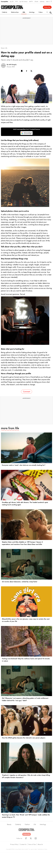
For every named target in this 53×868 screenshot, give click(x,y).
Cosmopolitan (5, 2)
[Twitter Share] (31, 71)
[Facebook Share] (27, 71)
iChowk (36, 2)
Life (24, 12)
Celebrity (4, 12)
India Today (49, 2)
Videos (41, 12)
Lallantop (42, 2)
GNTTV (31, 2)
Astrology (32, 12)
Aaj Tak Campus (23, 2)
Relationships (15, 12)
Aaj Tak (12, 2)
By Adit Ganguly (12, 64)
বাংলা (16, 2)
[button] (22, 71)
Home (3, 48)
